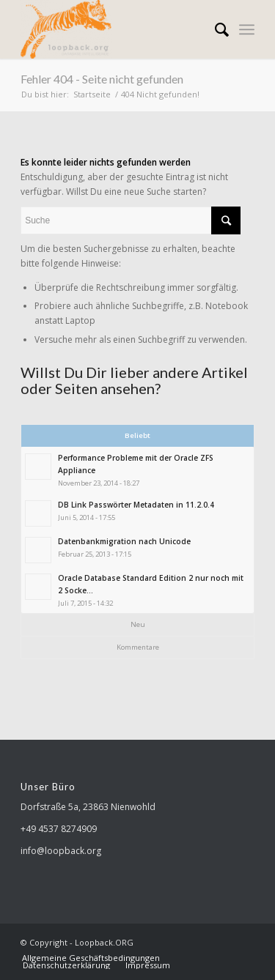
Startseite (92, 94)
